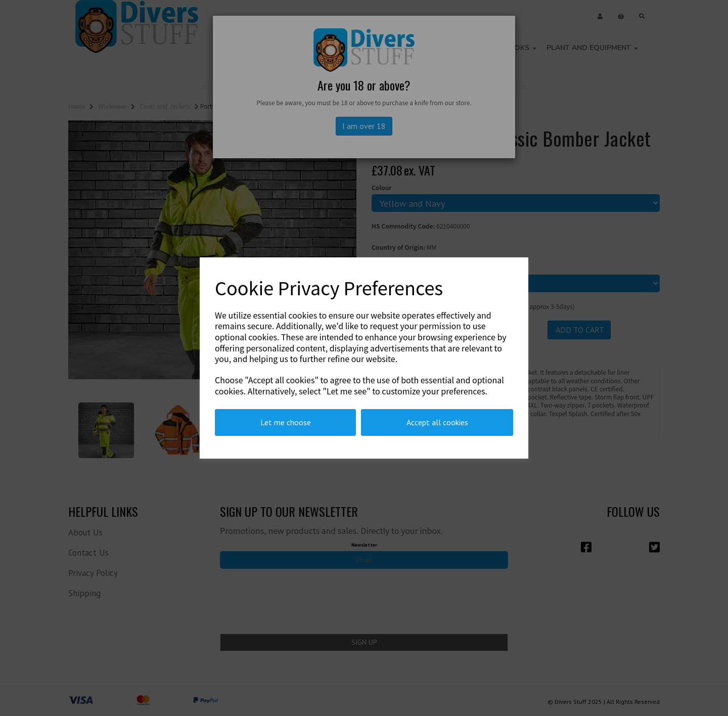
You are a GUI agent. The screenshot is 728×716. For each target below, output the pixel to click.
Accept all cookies (437, 422)
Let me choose (286, 422)
